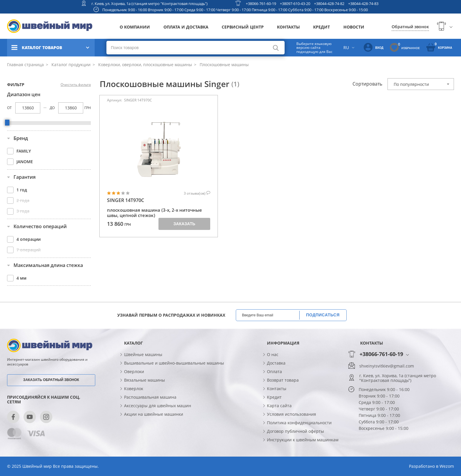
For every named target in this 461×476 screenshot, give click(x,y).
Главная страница (25, 65)
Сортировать (367, 84)
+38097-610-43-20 (295, 4)
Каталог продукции (70, 65)
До (52, 108)
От (9, 108)
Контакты (288, 27)
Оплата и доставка (186, 27)
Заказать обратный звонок (51, 380)
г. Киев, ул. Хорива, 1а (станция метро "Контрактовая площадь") (150, 4)
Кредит (321, 27)
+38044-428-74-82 (329, 4)
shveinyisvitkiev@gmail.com (387, 366)
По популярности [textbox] (411, 84)
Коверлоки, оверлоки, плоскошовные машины (145, 65)
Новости (354, 27)
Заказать (184, 224)
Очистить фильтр (76, 85)
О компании (135, 27)
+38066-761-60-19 (261, 4)
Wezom (447, 466)
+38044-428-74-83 (363, 4)
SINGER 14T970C (126, 200)
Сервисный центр (243, 27)
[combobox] (421, 84)
